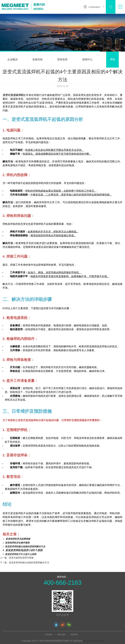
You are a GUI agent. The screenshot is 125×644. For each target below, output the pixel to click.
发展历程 (38, 59)
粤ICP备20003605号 (93, 641)
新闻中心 (87, 59)
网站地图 (61, 635)
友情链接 (49, 635)
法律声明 (74, 635)
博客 (113, 59)
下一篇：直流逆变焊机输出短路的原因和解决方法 (25, 562)
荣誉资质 (62, 59)
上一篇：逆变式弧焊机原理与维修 (17, 558)
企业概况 (12, 59)
